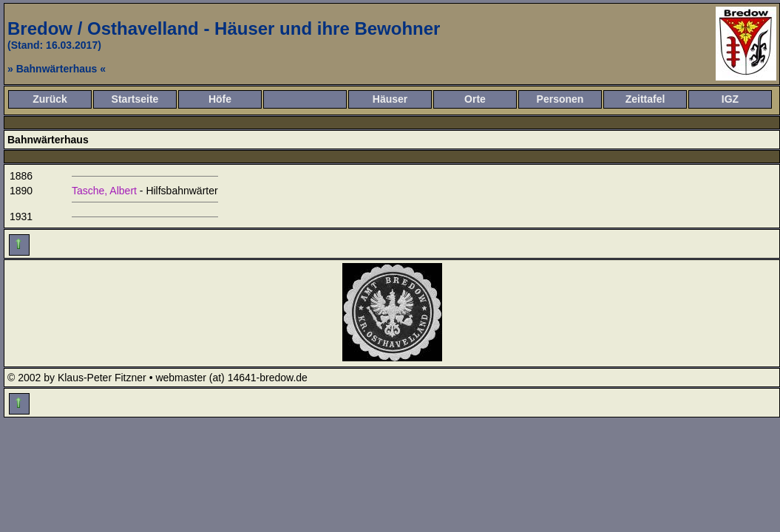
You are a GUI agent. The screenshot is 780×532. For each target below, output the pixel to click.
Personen (560, 99)
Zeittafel (645, 99)
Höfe (220, 99)
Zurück (50, 99)
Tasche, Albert (104, 191)
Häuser (390, 99)
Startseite (135, 99)
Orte (475, 99)
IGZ (730, 99)
